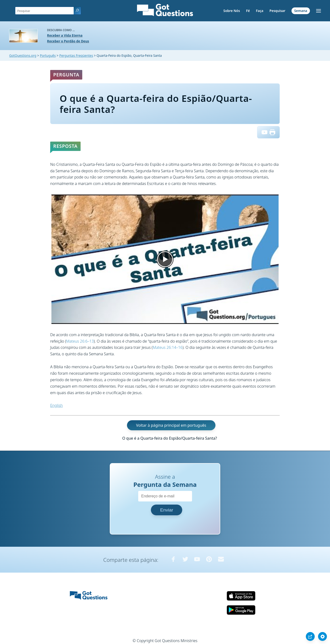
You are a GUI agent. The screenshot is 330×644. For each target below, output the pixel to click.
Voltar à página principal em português (171, 425)
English (56, 405)
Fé (248, 11)
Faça (260, 11)
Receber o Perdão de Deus (68, 41)
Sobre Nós (232, 11)
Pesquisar (278, 11)
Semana (301, 11)
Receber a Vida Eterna (65, 35)
